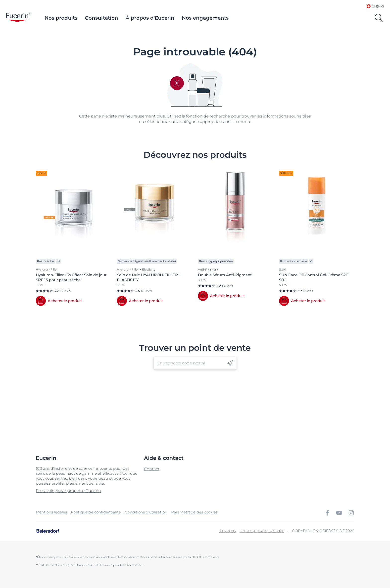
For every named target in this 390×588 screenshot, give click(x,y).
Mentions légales (51, 512)
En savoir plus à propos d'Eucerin (68, 491)
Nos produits (61, 18)
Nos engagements (205, 18)
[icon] (230, 363)
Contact (152, 469)
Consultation (101, 18)
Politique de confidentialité (96, 512)
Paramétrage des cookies (194, 512)
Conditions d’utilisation (146, 512)
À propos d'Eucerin (150, 18)
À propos (227, 531)
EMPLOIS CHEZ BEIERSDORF (262, 531)
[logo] (18, 18)
